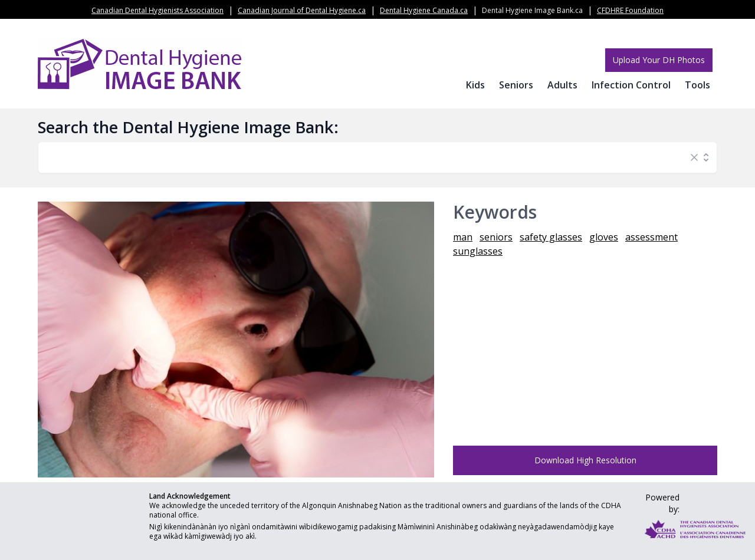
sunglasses (478, 251)
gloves (604, 237)
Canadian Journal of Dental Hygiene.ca (302, 10)
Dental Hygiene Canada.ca (424, 10)
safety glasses (551, 237)
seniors (496, 237)
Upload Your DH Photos (659, 60)
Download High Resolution (585, 460)
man (463, 237)
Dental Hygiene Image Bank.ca (532, 10)
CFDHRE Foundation (630, 10)
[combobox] (366, 157)
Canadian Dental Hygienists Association (157, 10)
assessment (651, 237)
